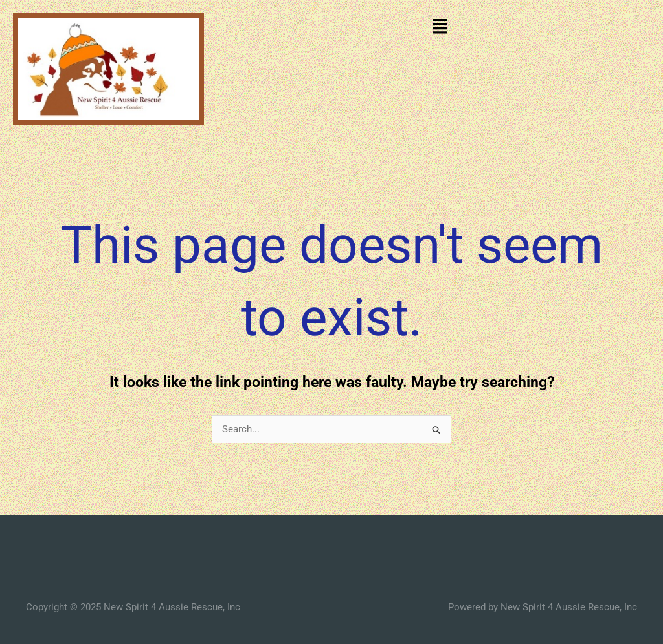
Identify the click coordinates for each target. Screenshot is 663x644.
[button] (440, 27)
